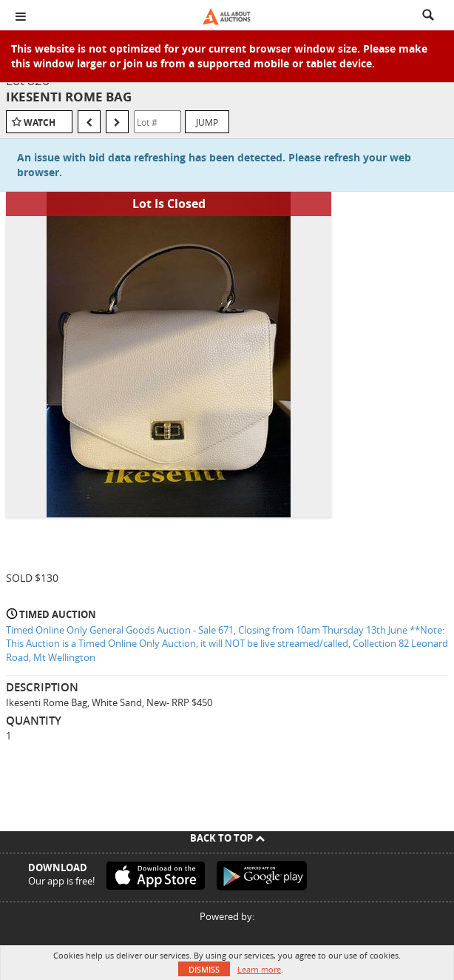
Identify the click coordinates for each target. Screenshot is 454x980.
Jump (207, 122)
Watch (40, 123)
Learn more (259, 969)
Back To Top (227, 838)
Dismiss (204, 969)
